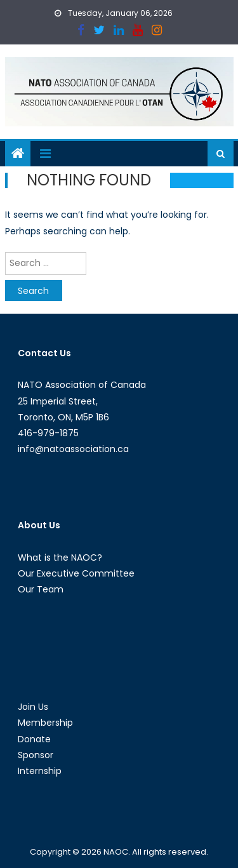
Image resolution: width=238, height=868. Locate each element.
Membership (45, 723)
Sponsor (36, 755)
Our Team (41, 589)
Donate (34, 739)
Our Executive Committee (76, 573)
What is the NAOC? (60, 558)
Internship (40, 771)
